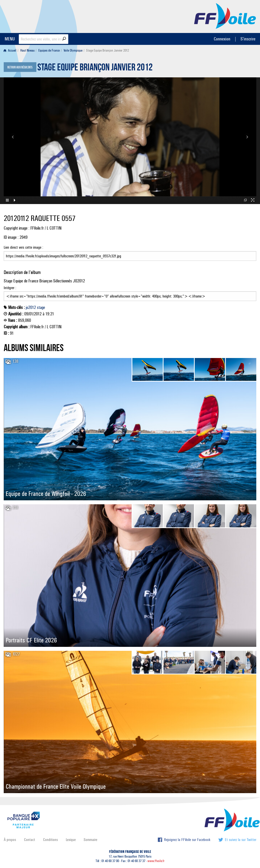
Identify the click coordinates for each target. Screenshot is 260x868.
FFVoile (225, 16)
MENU (10, 39)
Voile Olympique (73, 50)
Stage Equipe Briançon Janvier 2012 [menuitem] (107, 50)
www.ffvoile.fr (156, 861)
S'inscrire (248, 39)
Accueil (10, 50)
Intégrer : (130, 293)
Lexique (71, 840)
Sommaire (90, 840)
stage (41, 307)
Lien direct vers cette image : (130, 253)
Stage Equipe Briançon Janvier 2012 (95, 68)
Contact (30, 840)
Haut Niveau (27, 50)
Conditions (50, 840)
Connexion (222, 39)
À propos (10, 840)
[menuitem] (11, 50)
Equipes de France (49, 50)
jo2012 (31, 307)
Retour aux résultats (20, 67)
